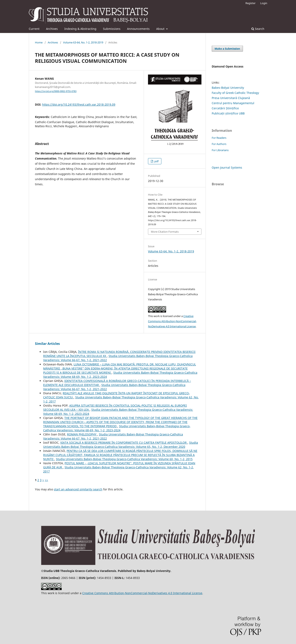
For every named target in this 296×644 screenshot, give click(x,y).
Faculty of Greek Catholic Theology (235, 93)
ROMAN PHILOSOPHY (82, 434)
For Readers (219, 138)
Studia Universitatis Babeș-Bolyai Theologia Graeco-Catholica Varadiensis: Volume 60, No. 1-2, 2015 (124, 459)
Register (250, 3)
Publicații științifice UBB (228, 113)
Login (264, 3)
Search (258, 29)
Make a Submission (227, 49)
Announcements (138, 29)
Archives (52, 29)
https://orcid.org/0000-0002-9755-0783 (56, 91)
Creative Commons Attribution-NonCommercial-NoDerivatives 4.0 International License (172, 321)
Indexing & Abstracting (80, 29)
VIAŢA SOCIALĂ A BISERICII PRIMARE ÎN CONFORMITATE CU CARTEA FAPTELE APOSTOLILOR (124, 443)
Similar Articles (47, 344)
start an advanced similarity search (78, 489)
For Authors (219, 144)
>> (46, 480)
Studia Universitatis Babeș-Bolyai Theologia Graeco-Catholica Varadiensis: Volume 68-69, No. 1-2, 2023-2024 (117, 428)
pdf (156, 161)
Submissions (112, 29)
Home (39, 42)
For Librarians (220, 150)
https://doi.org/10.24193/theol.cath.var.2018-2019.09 (79, 104)
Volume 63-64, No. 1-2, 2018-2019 (83, 42)
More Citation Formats (165, 232)
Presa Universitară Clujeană (231, 98)
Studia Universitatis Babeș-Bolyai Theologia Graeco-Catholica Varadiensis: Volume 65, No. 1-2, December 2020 (121, 445)
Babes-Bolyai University (228, 88)
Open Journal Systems (227, 167)
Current (34, 29)
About (161, 29)
